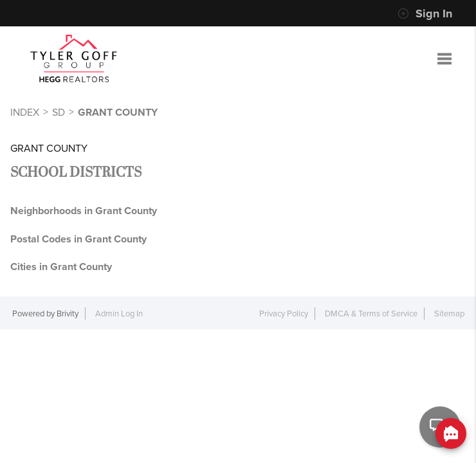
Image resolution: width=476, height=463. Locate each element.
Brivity (68, 313)
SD (59, 112)
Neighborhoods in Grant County (84, 211)
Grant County (118, 112)
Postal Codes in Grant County (78, 239)
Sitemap (449, 313)
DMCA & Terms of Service (371, 313)
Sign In (425, 14)
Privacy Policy (284, 313)
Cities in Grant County (61, 267)
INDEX (25, 112)
